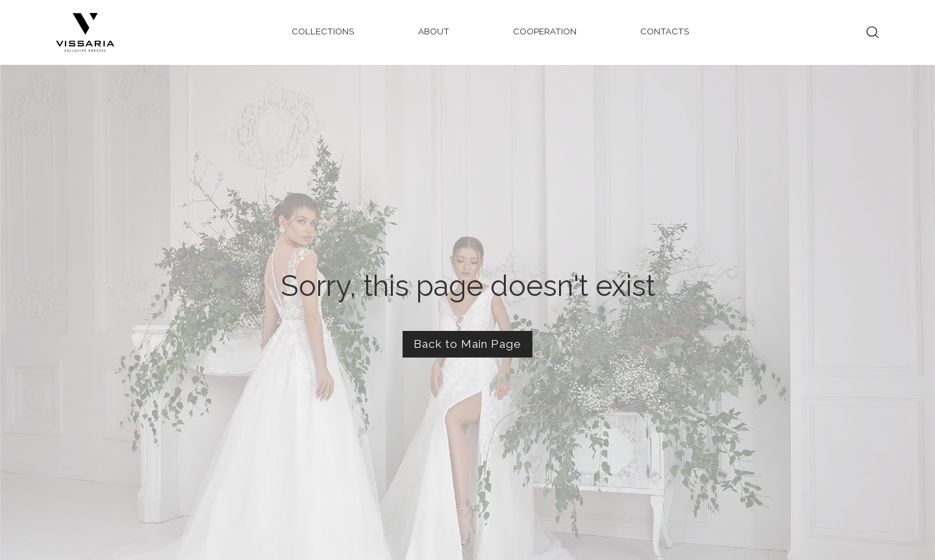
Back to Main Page (467, 344)
